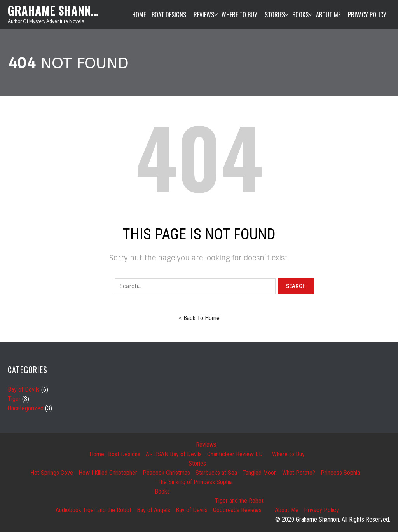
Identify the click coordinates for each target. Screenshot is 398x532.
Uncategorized (26, 408)
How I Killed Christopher (108, 473)
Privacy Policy (321, 510)
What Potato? (299, 473)
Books (162, 491)
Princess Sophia (340, 473)
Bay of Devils (24, 390)
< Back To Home (199, 318)
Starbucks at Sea (216, 473)
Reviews (206, 445)
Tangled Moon (260, 473)
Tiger (14, 399)
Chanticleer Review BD (235, 454)
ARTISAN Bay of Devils (174, 454)
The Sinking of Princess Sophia (195, 482)
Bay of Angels (154, 510)
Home (97, 454)
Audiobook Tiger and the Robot (93, 510)
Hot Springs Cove (52, 473)
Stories (197, 463)
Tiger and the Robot (239, 501)
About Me (287, 510)
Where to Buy (288, 454)
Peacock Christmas (166, 473)
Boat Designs (124, 454)
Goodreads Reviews (237, 510)
